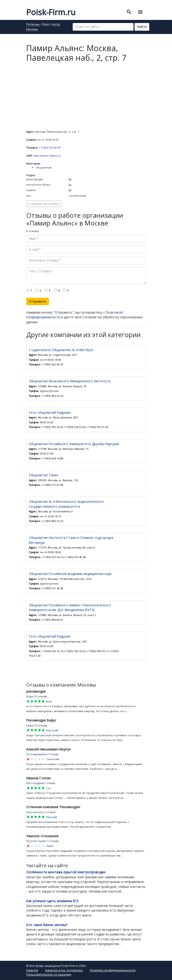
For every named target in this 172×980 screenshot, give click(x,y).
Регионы (33, 25)
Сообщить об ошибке (44, 204)
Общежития (43, 167)
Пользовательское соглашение (49, 974)
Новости (32, 970)
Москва (32, 30)
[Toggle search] (129, 12)
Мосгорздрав (35, 783)
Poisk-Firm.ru (51, 12)
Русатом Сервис (36, 841)
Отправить (38, 301)
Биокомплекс (35, 812)
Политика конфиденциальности (113, 970)
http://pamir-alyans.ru (47, 156)
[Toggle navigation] (140, 12)
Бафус (30, 696)
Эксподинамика (36, 754)
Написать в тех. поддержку (64, 970)
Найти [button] (142, 27)
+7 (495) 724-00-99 (50, 148)
